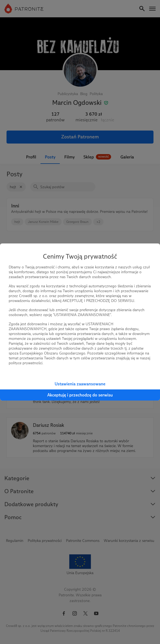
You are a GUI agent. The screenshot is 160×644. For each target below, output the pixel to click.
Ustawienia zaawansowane (80, 384)
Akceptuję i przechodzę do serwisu (80, 395)
